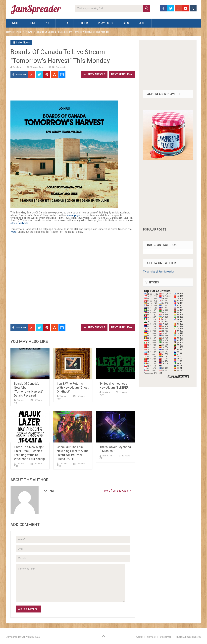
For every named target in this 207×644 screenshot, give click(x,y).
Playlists (105, 23)
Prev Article (94, 74)
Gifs (126, 23)
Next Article (122, 74)
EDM (32, 23)
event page (74, 215)
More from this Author (118, 491)
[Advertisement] (71, 90)
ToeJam (17, 67)
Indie (15, 23)
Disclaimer (166, 637)
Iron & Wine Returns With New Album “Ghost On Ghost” (73, 388)
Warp (13, 232)
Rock (64, 23)
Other (83, 23)
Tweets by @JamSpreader (158, 272)
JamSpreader (14, 637)
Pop (48, 23)
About (139, 637)
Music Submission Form (188, 637)
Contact (151, 637)
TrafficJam (107, 456)
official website (19, 223)
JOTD (143, 23)
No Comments (59, 67)
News (29, 32)
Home (9, 32)
